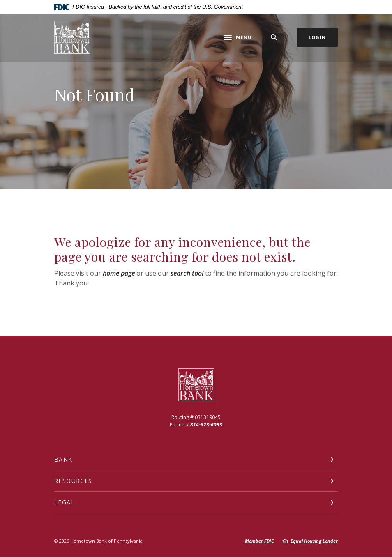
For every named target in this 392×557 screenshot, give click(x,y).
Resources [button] (73, 481)
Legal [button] (65, 502)
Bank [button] (63, 459)
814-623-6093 (206, 425)
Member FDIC (259, 541)
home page (119, 273)
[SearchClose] (274, 37)
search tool (187, 273)
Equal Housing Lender (314, 541)
